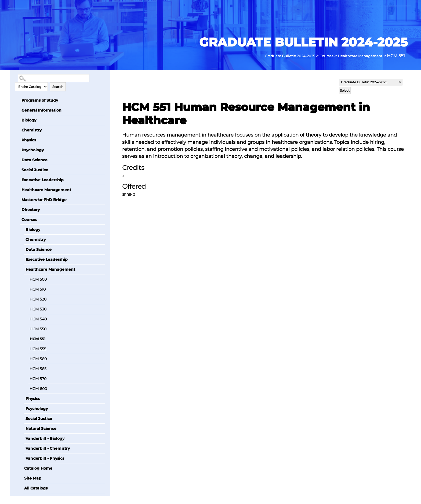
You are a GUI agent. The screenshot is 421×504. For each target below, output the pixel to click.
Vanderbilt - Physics (45, 458)
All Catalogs (36, 488)
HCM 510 (38, 289)
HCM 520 (38, 299)
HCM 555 (38, 349)
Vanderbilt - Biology (45, 438)
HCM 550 (38, 329)
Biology (29, 120)
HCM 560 (38, 359)
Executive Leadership (43, 180)
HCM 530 (38, 309)
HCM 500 (38, 279)
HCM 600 (38, 388)
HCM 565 (38, 369)
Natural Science (41, 428)
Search (58, 86)
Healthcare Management (355, 56)
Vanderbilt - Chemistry (48, 448)
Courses (315, 56)
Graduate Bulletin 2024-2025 (271, 56)
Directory (31, 209)
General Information (41, 110)
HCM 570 (38, 378)
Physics (29, 140)
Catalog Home (38, 468)
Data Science (35, 160)
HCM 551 (37, 339)
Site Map (33, 478)
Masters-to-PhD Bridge (44, 199)
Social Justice (35, 170)
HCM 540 (38, 319)
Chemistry (32, 130)
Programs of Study (40, 100)
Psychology (33, 150)
